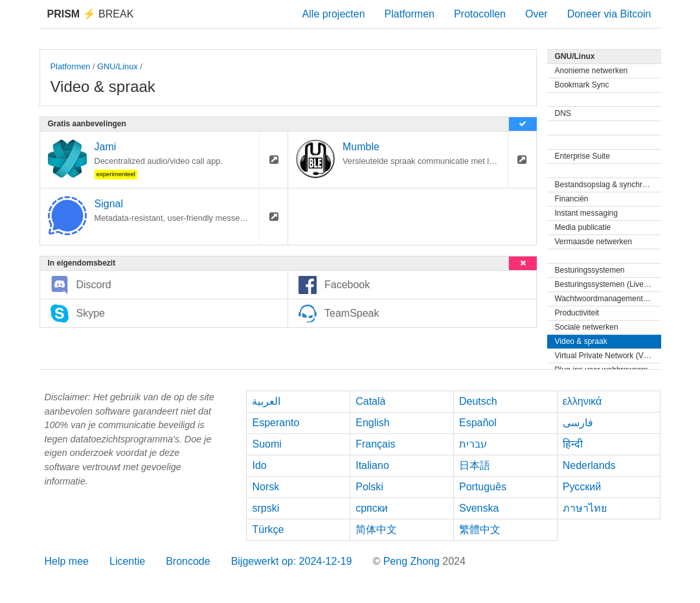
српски (372, 508)
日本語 (475, 465)
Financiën (572, 199)
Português (483, 487)
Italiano (372, 465)
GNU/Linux (118, 66)
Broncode (188, 561)
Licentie (127, 561)
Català (370, 401)
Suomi (266, 444)
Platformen (410, 14)
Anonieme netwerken (592, 71)
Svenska (479, 508)
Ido (259, 465)
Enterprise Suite (582, 156)
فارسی (578, 423)
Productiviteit (577, 313)
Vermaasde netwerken (593, 242)
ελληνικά (582, 401)
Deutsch (478, 401)
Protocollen (480, 14)
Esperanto (276, 423)
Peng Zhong (413, 561)
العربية (266, 401)
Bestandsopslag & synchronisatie (608, 185)
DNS (563, 113)
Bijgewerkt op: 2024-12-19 (292, 561)
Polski (369, 487)
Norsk (265, 487)
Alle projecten (334, 14)
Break (91, 14)
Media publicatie (583, 227)
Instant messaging (586, 213)
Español (478, 423)
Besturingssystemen (590, 270)
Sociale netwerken (587, 327)
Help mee (67, 561)
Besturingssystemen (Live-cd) (606, 284)
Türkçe (268, 529)
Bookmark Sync (582, 85)
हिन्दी (573, 444)
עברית (473, 444)
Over (536, 14)
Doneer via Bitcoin (609, 14)
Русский (582, 487)
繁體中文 (480, 529)
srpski (265, 508)
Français (375, 444)
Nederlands (589, 465)
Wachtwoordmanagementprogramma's (608, 299)
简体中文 (376, 529)
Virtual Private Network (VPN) (606, 356)
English (372, 423)
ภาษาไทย (585, 508)
